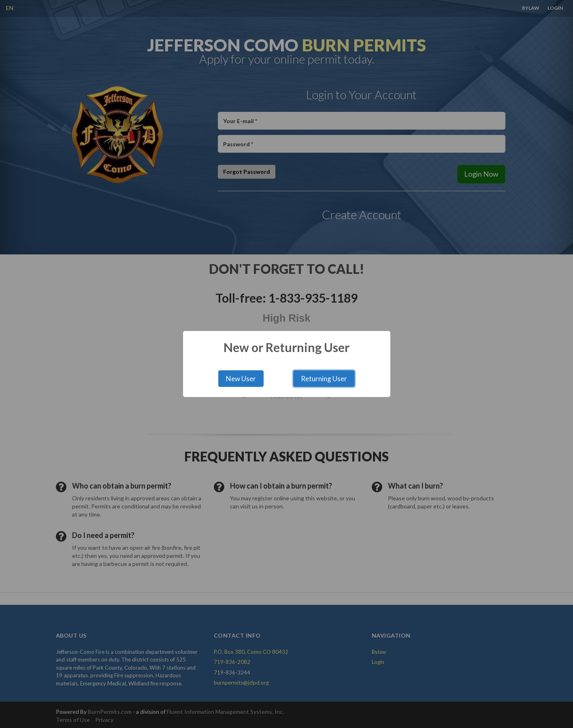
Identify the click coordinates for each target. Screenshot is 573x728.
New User (241, 379)
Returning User (324, 379)
